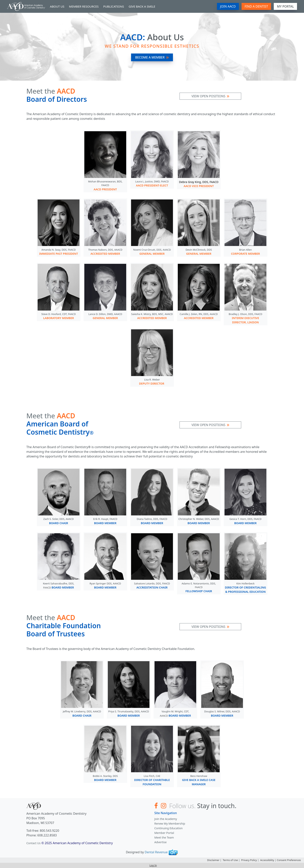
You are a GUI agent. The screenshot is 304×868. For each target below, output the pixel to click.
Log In (153, 865)
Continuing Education (168, 828)
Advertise (160, 842)
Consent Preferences (289, 860)
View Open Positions (209, 96)
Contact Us (33, 843)
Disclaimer (213, 860)
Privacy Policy (249, 860)
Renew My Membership (170, 824)
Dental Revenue (156, 852)
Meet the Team (164, 837)
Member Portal (164, 833)
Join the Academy (166, 819)
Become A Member (150, 57)
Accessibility (267, 860)
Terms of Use (230, 860)
